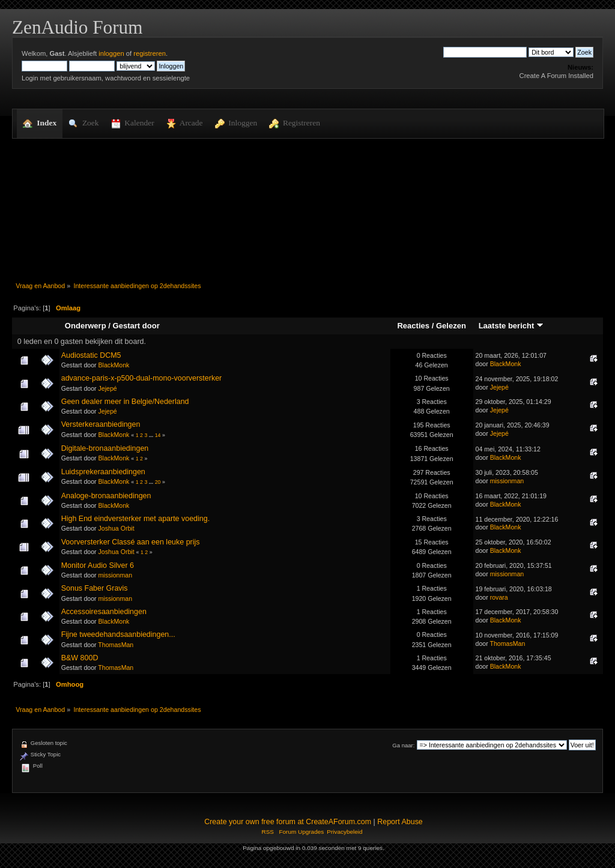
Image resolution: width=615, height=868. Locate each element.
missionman (507, 481)
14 (158, 435)
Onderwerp (86, 326)
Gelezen (451, 326)
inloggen (111, 53)
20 (158, 482)
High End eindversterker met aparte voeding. (135, 519)
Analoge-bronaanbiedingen (106, 496)
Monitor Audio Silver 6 (98, 565)
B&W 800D (80, 658)
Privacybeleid (344, 832)
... (152, 435)
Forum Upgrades (301, 832)
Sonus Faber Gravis (95, 588)
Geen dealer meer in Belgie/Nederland (125, 402)
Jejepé (108, 388)
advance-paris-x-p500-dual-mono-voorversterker (142, 378)
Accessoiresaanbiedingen (104, 612)
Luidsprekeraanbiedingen (103, 472)
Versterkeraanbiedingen (101, 424)
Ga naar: (403, 745)
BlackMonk (114, 365)
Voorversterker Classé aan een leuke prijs (131, 542)
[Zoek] (485, 52)
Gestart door (136, 326)
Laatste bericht (511, 326)
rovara (499, 597)
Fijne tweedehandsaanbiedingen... (118, 634)
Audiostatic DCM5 (91, 355)
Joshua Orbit (117, 528)
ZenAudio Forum (77, 27)
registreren (150, 53)
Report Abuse (400, 822)
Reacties (413, 326)
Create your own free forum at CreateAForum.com (288, 822)
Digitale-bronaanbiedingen (105, 448)
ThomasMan (116, 645)
